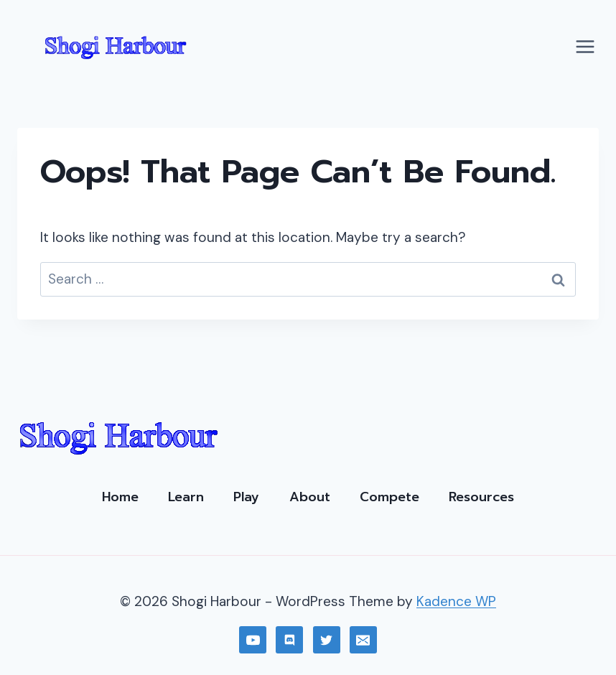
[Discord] (289, 640)
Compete (389, 497)
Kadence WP (456, 601)
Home (120, 497)
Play (246, 497)
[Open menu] (585, 46)
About (310, 497)
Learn (186, 497)
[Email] (363, 640)
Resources (481, 497)
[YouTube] (253, 640)
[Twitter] (327, 640)
